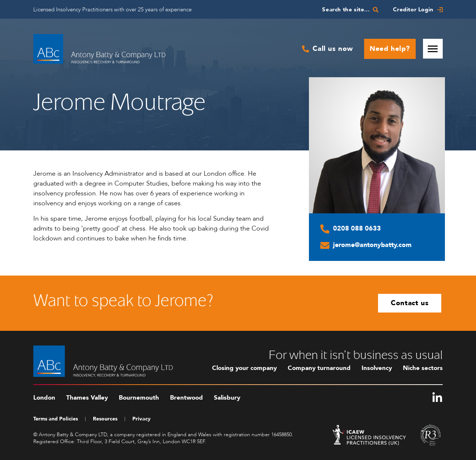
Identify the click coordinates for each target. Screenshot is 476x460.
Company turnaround (319, 368)
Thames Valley (87, 398)
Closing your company (244, 368)
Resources (105, 419)
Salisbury (227, 398)
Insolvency (377, 368)
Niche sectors (423, 368)
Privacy (141, 419)
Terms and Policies (56, 419)
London (44, 398)
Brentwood (186, 398)
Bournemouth (139, 398)
